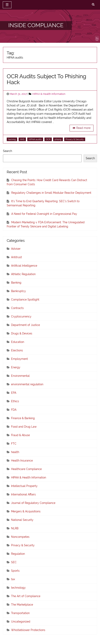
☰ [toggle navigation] (7, 5)
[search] (93, 5)
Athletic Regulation (23, 274)
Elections (17, 350)
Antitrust (17, 257)
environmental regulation (27, 384)
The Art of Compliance (26, 596)
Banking (16, 283)
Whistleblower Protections (28, 630)
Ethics (15, 401)
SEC (14, 562)
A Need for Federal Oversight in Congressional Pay (44, 214)
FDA (14, 410)
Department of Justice (25, 325)
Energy (16, 367)
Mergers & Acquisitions (26, 511)
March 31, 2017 (18, 94)
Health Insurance (22, 461)
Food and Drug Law (24, 427)
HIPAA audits (35, 139)
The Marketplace (22, 605)
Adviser (16, 249)
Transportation (20, 613)
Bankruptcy (18, 291)
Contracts (17, 308)
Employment (19, 359)
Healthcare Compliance (26, 469)
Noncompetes (20, 537)
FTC (14, 444)
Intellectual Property (24, 486)
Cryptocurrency (21, 316)
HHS (22, 139)
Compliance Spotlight (25, 300)
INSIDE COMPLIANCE (36, 25)
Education (18, 342)
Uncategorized (21, 622)
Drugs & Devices (22, 333)
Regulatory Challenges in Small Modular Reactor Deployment (51, 193)
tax (13, 579)
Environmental (20, 376)
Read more (83, 128)
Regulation (18, 554)
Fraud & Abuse (20, 435)
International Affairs (23, 494)
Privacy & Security (75, 139)
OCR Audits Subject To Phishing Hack (46, 79)
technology (18, 588)
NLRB (15, 528)
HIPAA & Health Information (49, 94)
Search (8, 151)
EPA (14, 393)
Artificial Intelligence (24, 266)
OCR (48, 139)
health (15, 452)
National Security (22, 520)
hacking (12, 139)
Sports (15, 571)
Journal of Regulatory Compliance (33, 503)
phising (58, 139)
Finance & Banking (23, 418)
